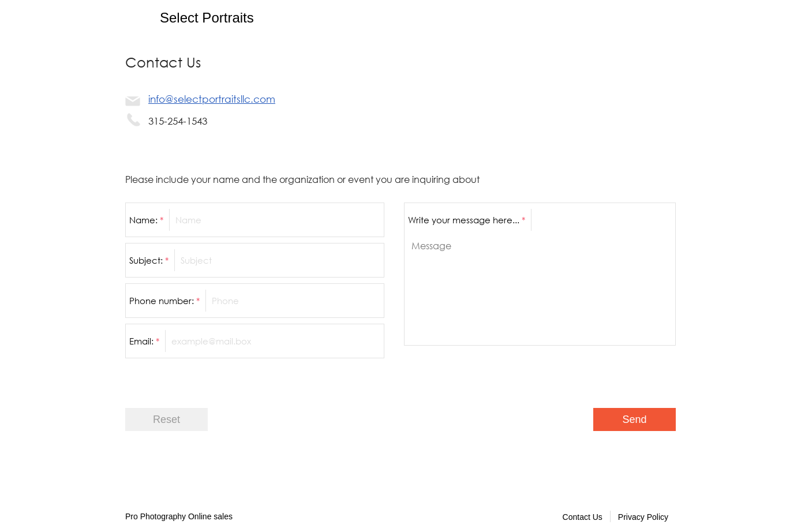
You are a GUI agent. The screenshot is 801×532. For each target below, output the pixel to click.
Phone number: (164, 301)
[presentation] (588, 374)
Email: (144, 341)
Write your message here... (467, 220)
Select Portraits (207, 18)
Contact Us (583, 517)
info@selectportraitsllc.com (212, 99)
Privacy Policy (643, 517)
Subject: (149, 260)
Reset (166, 419)
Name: (146, 220)
